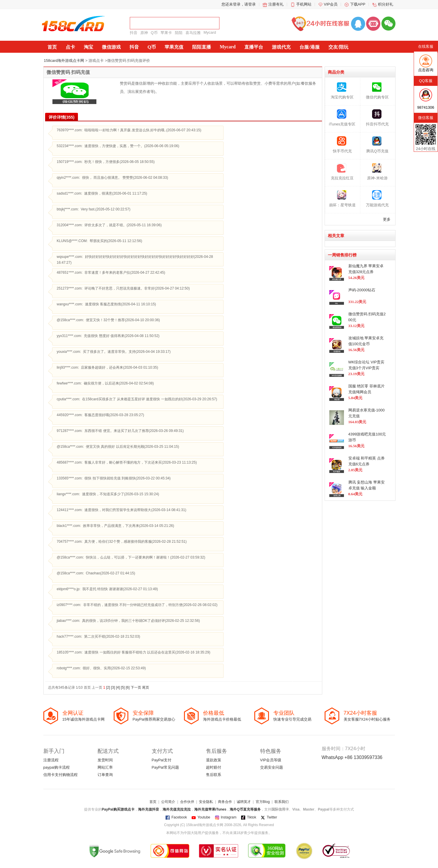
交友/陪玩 (338, 47)
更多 (387, 219)
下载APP (358, 4)
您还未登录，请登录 (239, 4)
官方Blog (263, 802)
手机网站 (304, 4)
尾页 (146, 687)
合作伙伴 (187, 802)
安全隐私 (206, 802)
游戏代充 (281, 47)
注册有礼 (276, 4)
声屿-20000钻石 (362, 290)
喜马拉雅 (193, 33)
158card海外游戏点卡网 (64, 61)
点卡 (70, 47)
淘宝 (88, 47)
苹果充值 (174, 47)
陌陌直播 (202, 47)
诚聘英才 (244, 802)
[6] (128, 687)
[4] (119, 687)
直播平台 (254, 47)
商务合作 (225, 802)
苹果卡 (166, 33)
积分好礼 (386, 4)
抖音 (134, 33)
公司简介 (168, 802)
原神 (144, 33)
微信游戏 (111, 47)
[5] (123, 687)
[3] (114, 687)
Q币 (154, 33)
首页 (52, 47)
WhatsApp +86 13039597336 (352, 757)
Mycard (210, 32)
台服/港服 (309, 47)
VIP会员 (331, 4)
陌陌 (179, 33)
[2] (108, 687)
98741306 (426, 107)
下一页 (136, 687)
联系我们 (282, 802)
